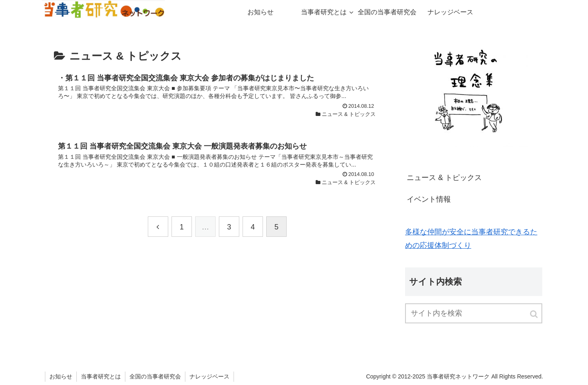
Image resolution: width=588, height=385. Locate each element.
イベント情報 (429, 199)
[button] (535, 314)
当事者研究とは (101, 376)
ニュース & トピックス (444, 178)
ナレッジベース (209, 376)
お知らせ (61, 376)
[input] (474, 313)
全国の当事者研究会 (155, 376)
